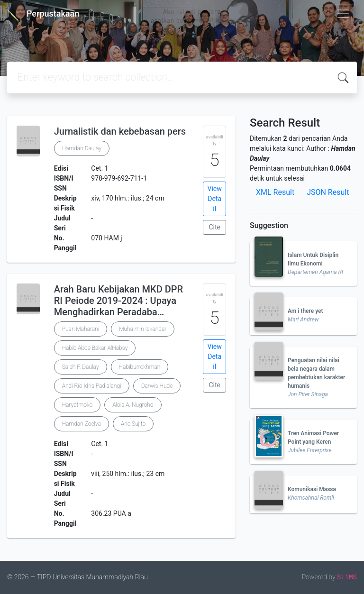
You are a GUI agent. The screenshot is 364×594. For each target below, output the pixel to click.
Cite (214, 227)
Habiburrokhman (140, 367)
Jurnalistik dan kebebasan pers (120, 131)
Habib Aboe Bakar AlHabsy (95, 348)
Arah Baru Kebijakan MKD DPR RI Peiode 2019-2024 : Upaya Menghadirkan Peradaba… (119, 301)
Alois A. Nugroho (133, 405)
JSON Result (328, 192)
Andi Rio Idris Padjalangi (92, 386)
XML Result (275, 192)
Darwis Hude (157, 386)
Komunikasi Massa (312, 489)
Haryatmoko (77, 405)
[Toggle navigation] (343, 14)
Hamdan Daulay (82, 148)
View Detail (215, 199)
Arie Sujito (133, 424)
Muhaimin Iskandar (143, 329)
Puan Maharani (81, 329)
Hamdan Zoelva (82, 424)
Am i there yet (305, 311)
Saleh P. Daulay (81, 367)
